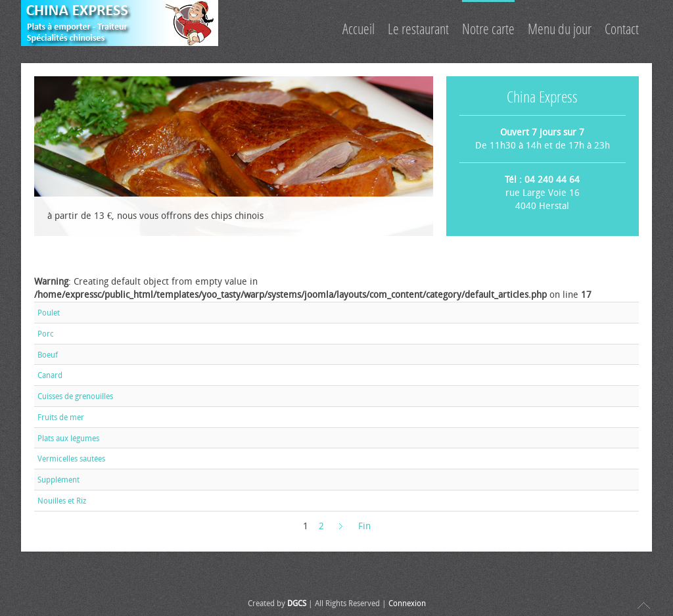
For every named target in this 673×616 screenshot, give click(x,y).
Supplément (58, 480)
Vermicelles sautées (71, 459)
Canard (50, 375)
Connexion (407, 604)
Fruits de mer (61, 417)
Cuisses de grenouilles (75, 396)
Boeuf (48, 354)
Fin (364, 526)
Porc (46, 334)
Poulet (49, 313)
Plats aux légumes (68, 438)
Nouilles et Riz (62, 501)
